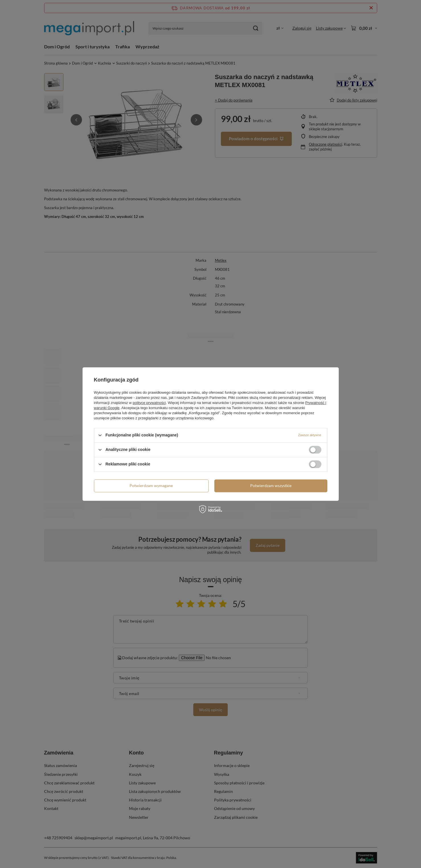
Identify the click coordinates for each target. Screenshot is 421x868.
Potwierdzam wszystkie (271, 485)
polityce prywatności (149, 403)
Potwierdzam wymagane (151, 485)
